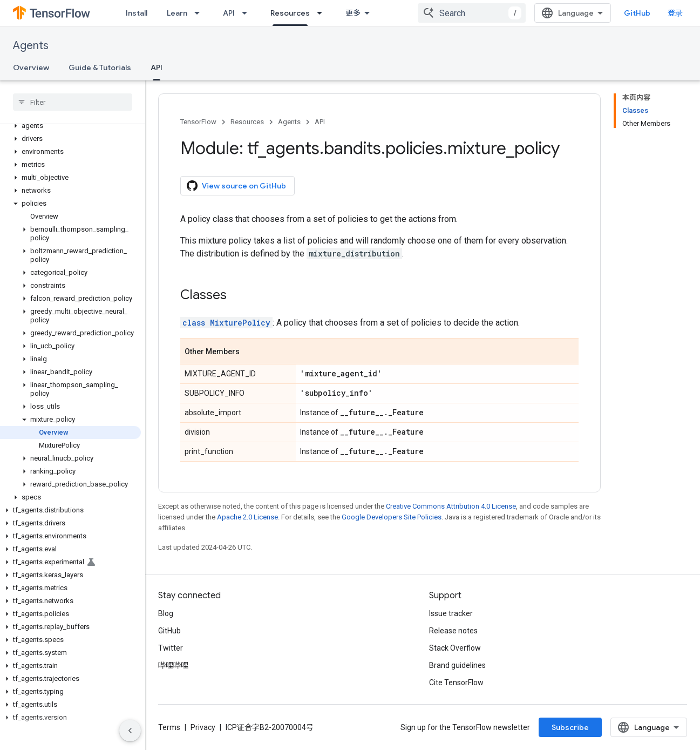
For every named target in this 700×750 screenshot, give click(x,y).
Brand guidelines (457, 665)
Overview (31, 67)
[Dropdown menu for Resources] (323, 13)
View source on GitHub (236, 186)
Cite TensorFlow (456, 683)
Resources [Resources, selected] (290, 13)
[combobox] (472, 13)
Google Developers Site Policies (392, 517)
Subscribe (570, 727)
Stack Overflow (455, 648)
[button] (70, 126)
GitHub (637, 13)
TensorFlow (198, 122)
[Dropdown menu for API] (248, 13)
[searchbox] (73, 102)
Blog (166, 613)
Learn (177, 13)
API (229, 13)
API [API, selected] (157, 67)
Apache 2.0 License (247, 517)
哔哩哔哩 (173, 665)
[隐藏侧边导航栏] (130, 731)
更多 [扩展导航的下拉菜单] (353, 13)
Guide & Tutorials (100, 67)
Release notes (453, 631)
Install (137, 13)
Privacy (203, 727)
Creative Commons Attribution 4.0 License (451, 506)
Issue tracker (451, 613)
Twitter (171, 648)
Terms (169, 727)
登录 (675, 13)
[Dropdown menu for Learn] (200, 13)
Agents (31, 46)
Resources (247, 122)
